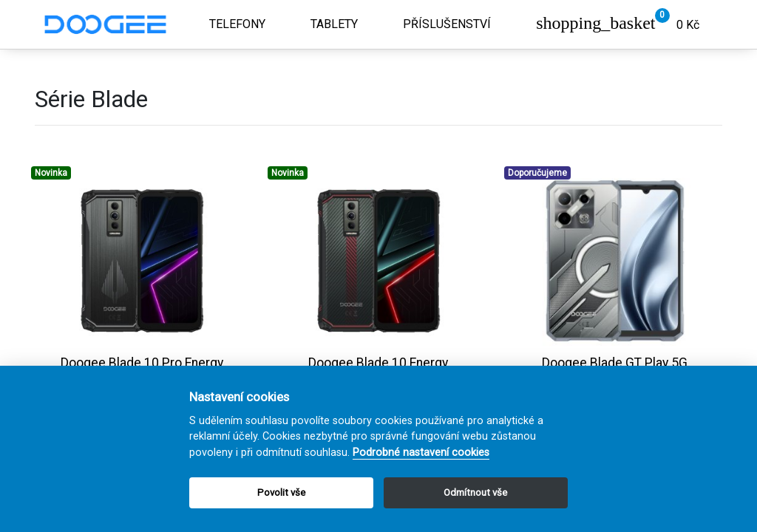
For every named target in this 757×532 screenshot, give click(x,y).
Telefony (237, 24)
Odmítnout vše (475, 492)
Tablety (334, 24)
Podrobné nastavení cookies (421, 453)
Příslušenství (447, 24)
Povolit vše (281, 492)
